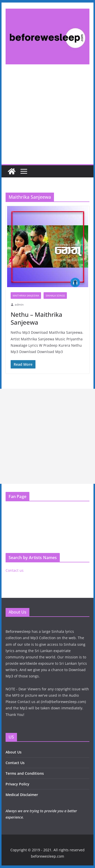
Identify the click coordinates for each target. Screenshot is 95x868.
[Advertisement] (48, 119)
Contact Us (15, 763)
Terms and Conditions (25, 773)
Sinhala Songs (55, 296)
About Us (14, 752)
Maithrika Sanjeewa (26, 296)
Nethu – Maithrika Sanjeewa (36, 318)
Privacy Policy (17, 784)
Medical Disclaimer (22, 795)
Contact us (15, 570)
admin (19, 304)
